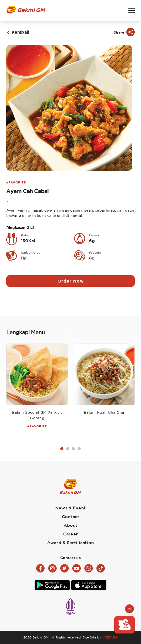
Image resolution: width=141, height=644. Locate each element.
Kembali (20, 32)
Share (119, 32)
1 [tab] (62, 449)
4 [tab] (79, 449)
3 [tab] (73, 449)
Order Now (71, 281)
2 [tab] (68, 449)
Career (70, 534)
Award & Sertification (70, 543)
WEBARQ (110, 637)
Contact (70, 517)
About (71, 525)
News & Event (70, 508)
